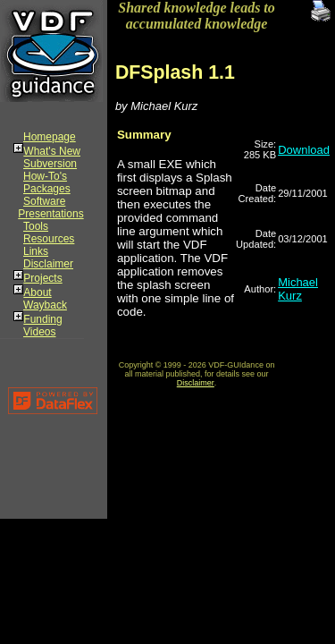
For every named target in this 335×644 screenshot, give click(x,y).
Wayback (45, 305)
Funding (42, 319)
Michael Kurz (298, 289)
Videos (39, 332)
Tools (36, 226)
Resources (49, 239)
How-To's (45, 176)
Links (36, 251)
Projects (42, 278)
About (37, 292)
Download (304, 150)
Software (44, 201)
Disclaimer (48, 264)
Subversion (50, 164)
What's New (52, 151)
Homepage (50, 137)
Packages (47, 189)
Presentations (50, 214)
